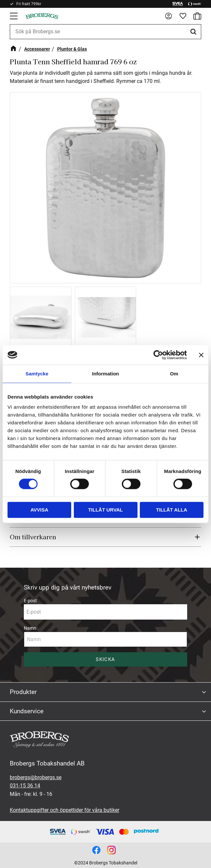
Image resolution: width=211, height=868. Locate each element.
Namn (30, 628)
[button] (14, 16)
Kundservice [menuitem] (27, 711)
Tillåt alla (172, 510)
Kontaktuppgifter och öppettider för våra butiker (65, 810)
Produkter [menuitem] (23, 692)
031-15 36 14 (25, 786)
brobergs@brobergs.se (36, 777)
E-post (30, 601)
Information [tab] (106, 374)
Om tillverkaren (33, 537)
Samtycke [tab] (37, 374)
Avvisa (39, 510)
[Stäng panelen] (201, 355)
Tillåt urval (105, 510)
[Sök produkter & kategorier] (105, 32)
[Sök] (194, 32)
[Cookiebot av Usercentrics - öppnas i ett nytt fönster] (158, 355)
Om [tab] (174, 374)
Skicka (105, 659)
